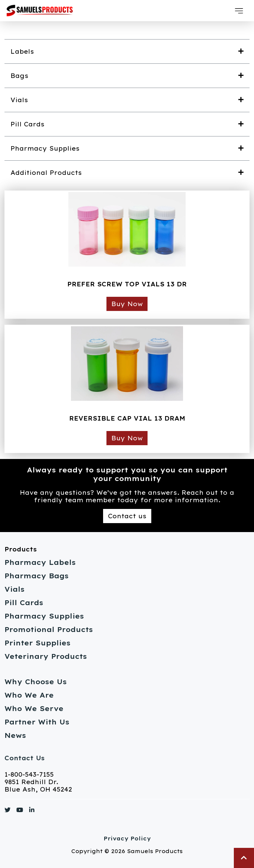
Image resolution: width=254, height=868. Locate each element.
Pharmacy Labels (40, 562)
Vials (15, 589)
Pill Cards (24, 603)
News (15, 735)
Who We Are (29, 695)
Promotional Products (49, 630)
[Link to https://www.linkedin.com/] (32, 811)
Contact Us (24, 758)
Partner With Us (37, 722)
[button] (239, 11)
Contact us (127, 516)
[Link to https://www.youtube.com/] (20, 811)
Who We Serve (34, 709)
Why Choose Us (36, 682)
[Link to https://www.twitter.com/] (7, 811)
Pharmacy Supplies (44, 616)
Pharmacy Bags (37, 576)
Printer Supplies (38, 643)
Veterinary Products (46, 656)
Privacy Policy (127, 839)
